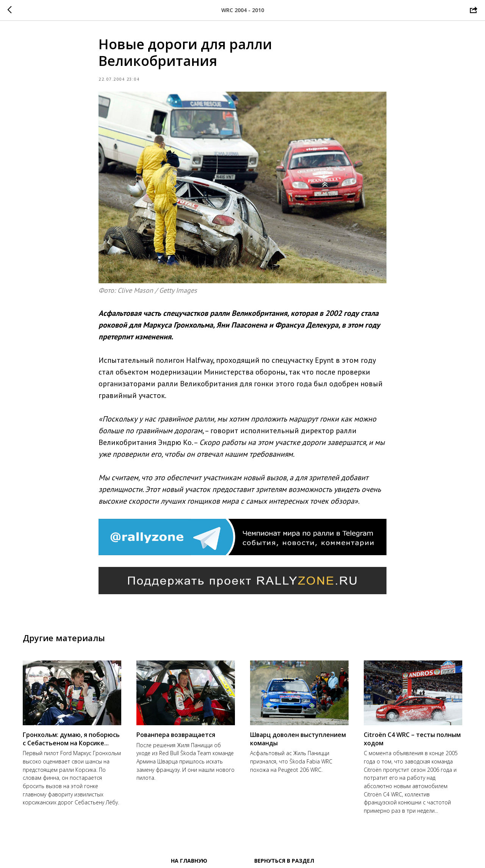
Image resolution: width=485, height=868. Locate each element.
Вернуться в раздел (284, 861)
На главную (189, 861)
